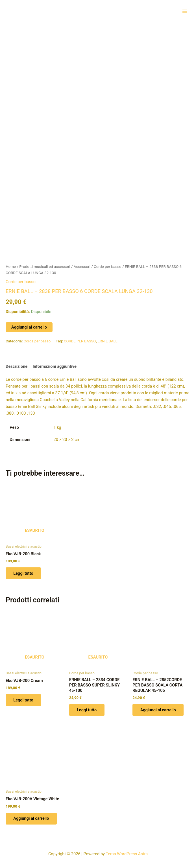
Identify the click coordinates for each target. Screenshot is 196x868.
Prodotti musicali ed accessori (45, 265)
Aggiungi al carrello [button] (158, 708)
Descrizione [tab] (17, 364)
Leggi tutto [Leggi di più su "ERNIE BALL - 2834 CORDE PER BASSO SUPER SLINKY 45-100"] (87, 708)
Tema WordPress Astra (127, 852)
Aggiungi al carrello (29, 325)
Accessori (82, 265)
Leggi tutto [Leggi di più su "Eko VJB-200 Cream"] (23, 698)
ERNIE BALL (108, 339)
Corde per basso (108, 265)
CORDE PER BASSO (80, 339)
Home (11, 265)
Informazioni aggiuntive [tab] (54, 364)
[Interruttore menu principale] (185, 11)
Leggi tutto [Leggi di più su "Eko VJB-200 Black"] (23, 571)
